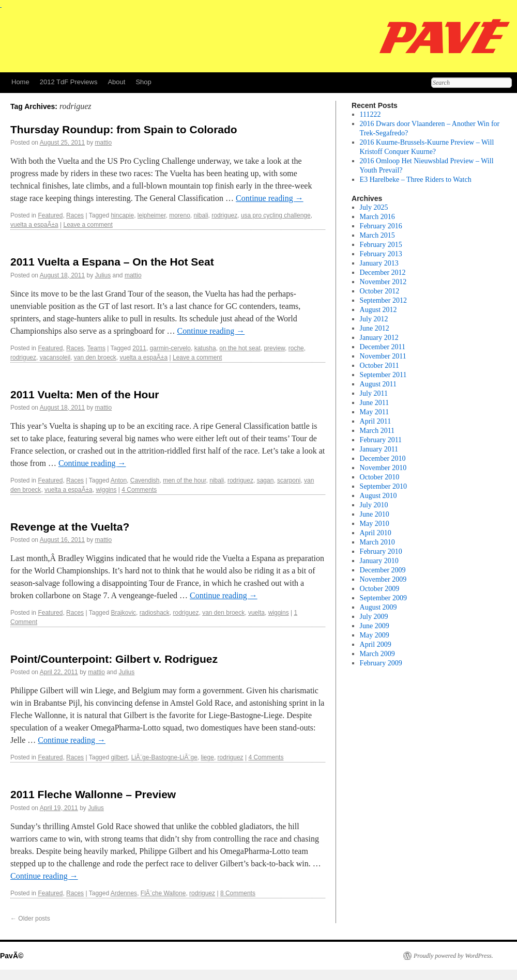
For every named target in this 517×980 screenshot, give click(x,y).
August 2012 (378, 310)
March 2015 (377, 235)
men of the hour (184, 480)
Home (20, 82)
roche (296, 348)
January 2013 (379, 263)
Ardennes (124, 893)
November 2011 (383, 356)
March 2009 (377, 654)
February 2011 (381, 440)
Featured (50, 215)
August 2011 (378, 384)
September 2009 (383, 598)
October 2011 (379, 365)
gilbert (119, 757)
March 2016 (377, 217)
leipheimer (152, 215)
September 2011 (383, 375)
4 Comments (139, 490)
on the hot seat (240, 348)
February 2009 (381, 663)
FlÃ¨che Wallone (163, 893)
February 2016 (381, 226)
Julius (103, 275)
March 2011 (377, 431)
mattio (104, 143)
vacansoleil (55, 357)
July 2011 (374, 393)
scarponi (289, 480)
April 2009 (376, 644)
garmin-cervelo (170, 348)
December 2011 (383, 347)
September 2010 (383, 486)
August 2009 (378, 607)
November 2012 (383, 282)
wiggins (106, 490)
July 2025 (374, 207)
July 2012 (374, 319)
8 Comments (238, 893)
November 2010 (383, 468)
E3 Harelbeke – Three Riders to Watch (416, 180)
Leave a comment (88, 225)
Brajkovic (123, 613)
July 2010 (374, 505)
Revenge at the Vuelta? (70, 527)
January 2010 (379, 561)
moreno (180, 215)
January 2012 (379, 338)
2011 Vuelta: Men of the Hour (85, 394)
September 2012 (383, 300)
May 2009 (375, 635)
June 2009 (375, 626)
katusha (205, 348)
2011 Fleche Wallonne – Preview (93, 794)
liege (208, 757)
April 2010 (376, 533)
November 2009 (383, 579)
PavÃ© (12, 956)
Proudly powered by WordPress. (453, 956)
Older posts (30, 919)
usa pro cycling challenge (276, 215)
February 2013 (381, 254)
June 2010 (375, 514)
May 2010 (375, 524)
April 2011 (376, 421)
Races (75, 215)
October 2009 (380, 589)
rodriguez (224, 215)
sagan (265, 480)
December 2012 (383, 273)
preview (274, 348)
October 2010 (380, 477)
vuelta (256, 613)
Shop (143, 82)
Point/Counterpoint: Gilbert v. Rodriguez (114, 659)
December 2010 (383, 458)
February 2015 (381, 245)
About (116, 82)
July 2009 (374, 617)
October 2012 (380, 291)
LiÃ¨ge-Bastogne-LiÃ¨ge (164, 757)
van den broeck (95, 357)
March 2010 (377, 542)
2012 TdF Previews (69, 82)
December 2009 (383, 570)
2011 (139, 348)
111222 (370, 114)
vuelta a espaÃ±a (34, 225)
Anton (119, 480)
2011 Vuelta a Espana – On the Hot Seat (112, 262)
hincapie (122, 215)
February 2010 (381, 551)
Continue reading (270, 198)
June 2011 (375, 403)
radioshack (155, 613)
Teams (96, 348)
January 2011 (379, 449)
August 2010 (378, 496)
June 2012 (375, 328)
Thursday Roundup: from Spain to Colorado (124, 129)
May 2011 (375, 412)
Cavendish (145, 480)
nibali (201, 215)
